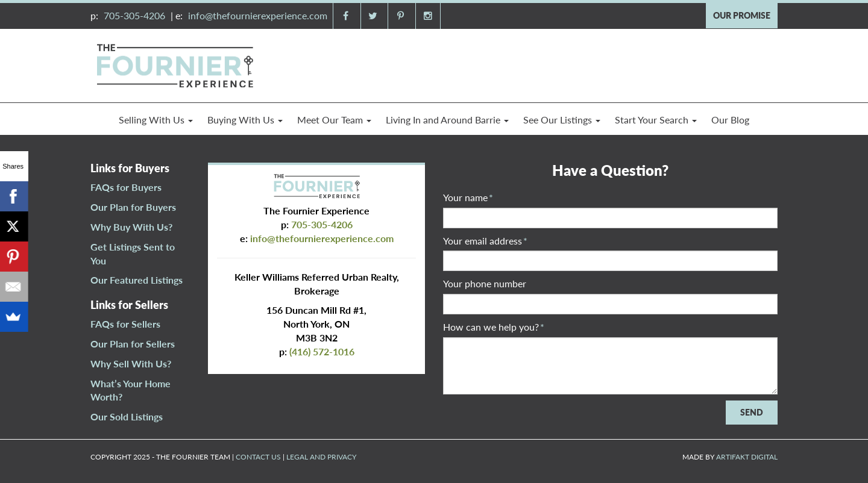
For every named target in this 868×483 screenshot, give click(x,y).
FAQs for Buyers (126, 187)
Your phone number (485, 283)
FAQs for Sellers (125, 324)
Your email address (485, 241)
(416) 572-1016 (322, 351)
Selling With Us (156, 120)
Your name (468, 197)
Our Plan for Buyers (133, 207)
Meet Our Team (334, 120)
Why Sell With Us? (131, 363)
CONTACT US (258, 457)
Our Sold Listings (127, 416)
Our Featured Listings (137, 280)
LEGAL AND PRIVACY (321, 457)
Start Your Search (656, 120)
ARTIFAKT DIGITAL (747, 457)
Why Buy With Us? (131, 227)
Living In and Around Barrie (447, 120)
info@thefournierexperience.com (258, 15)
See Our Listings (562, 120)
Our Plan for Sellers (133, 344)
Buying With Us (245, 120)
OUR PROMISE (742, 15)
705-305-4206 (134, 15)
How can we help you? (494, 327)
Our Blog (730, 120)
